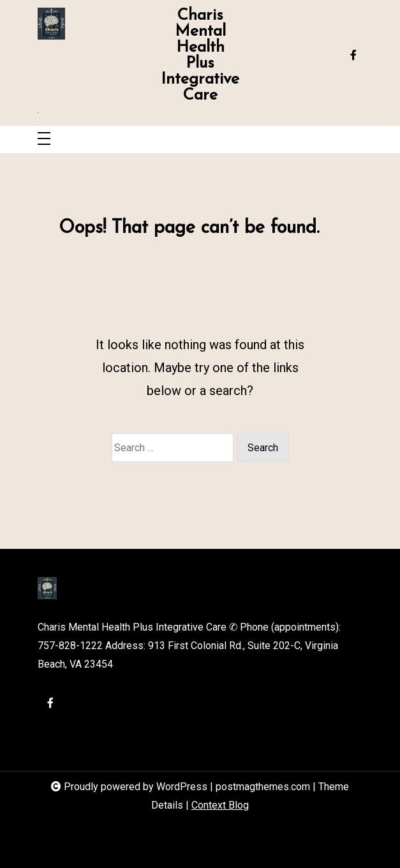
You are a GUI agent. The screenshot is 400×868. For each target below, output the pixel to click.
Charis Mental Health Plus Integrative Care (200, 56)
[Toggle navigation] (44, 139)
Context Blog (220, 805)
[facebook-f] (353, 56)
